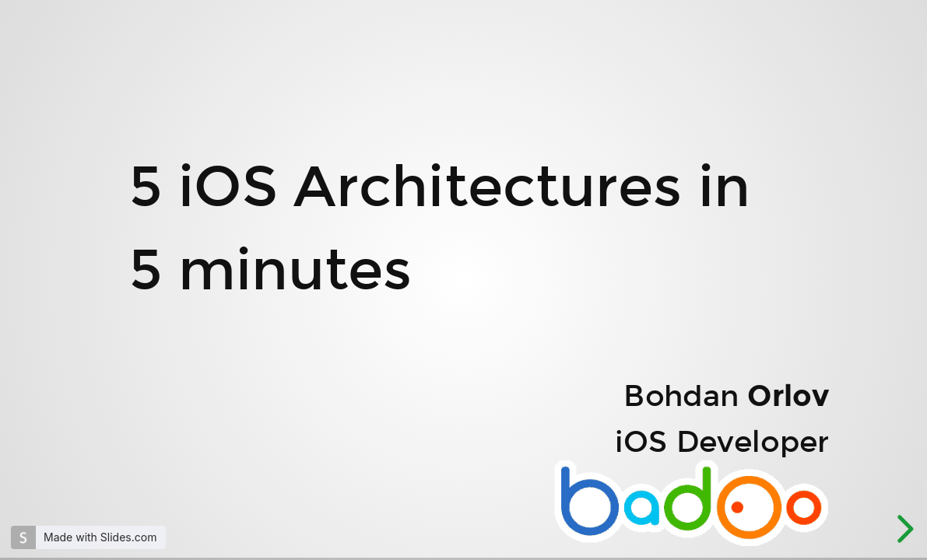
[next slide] (903, 529)
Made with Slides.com (100, 537)
